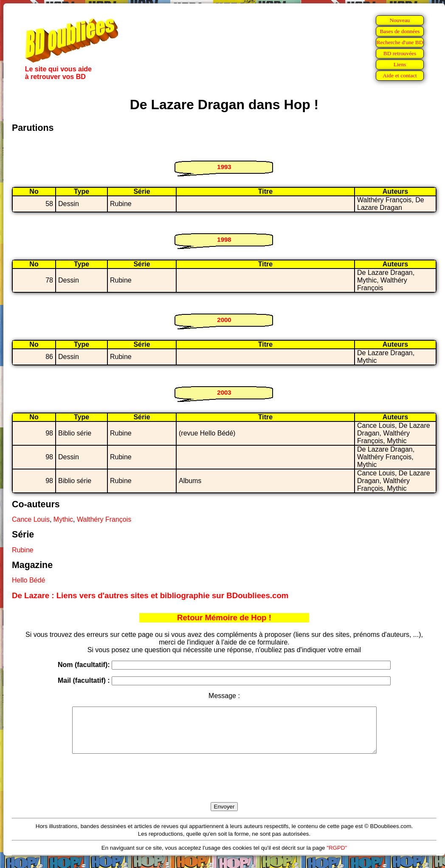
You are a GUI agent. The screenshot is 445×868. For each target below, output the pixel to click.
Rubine (23, 550)
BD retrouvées (400, 53)
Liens (400, 64)
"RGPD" (337, 857)
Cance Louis (31, 519)
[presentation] (224, 788)
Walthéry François (104, 519)
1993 (224, 167)
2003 (224, 392)
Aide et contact (400, 75)
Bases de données (400, 31)
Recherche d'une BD (400, 42)
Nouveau (400, 20)
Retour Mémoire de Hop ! (224, 618)
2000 (224, 320)
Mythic (63, 519)
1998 (224, 239)
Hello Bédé (28, 580)
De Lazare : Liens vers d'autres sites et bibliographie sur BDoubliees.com (150, 595)
